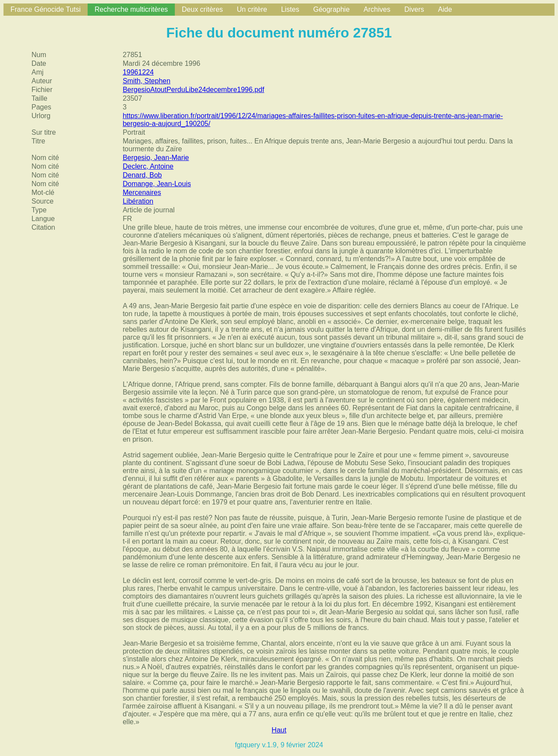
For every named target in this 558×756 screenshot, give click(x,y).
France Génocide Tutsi (46, 9)
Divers (414, 9)
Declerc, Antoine (148, 166)
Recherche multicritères (131, 9)
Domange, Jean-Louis (157, 184)
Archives (377, 9)
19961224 (138, 72)
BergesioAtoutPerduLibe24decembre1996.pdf (193, 90)
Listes (290, 9)
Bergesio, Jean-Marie (156, 158)
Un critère (252, 9)
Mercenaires (142, 192)
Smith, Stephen (146, 81)
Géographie (331, 9)
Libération (138, 201)
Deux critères (202, 9)
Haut (279, 730)
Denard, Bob (142, 175)
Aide (445, 9)
